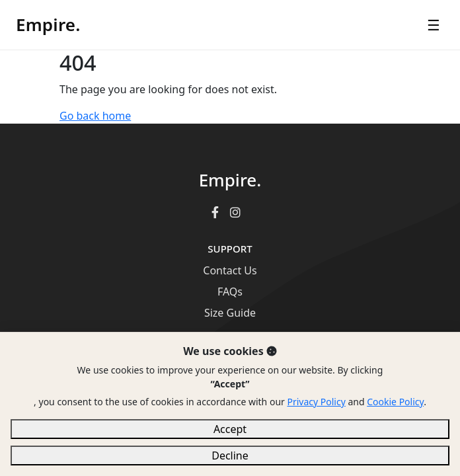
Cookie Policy (395, 402)
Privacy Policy (316, 402)
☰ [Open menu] (434, 24)
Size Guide (230, 313)
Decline (230, 456)
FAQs (230, 292)
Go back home (95, 116)
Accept (230, 429)
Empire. (48, 24)
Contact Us (230, 270)
